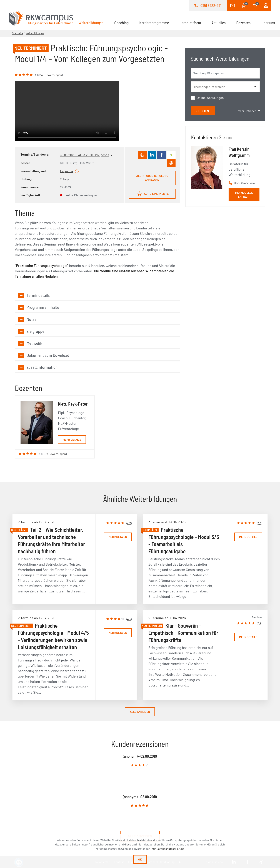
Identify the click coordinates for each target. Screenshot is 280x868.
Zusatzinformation (38, 367)
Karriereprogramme (154, 23)
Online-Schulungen (210, 98)
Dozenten (243, 23)
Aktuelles (219, 23)
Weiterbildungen (94, 22)
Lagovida (66, 171)
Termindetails (34, 295)
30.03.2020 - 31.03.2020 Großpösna (85, 155)
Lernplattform (190, 23)
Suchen (203, 111)
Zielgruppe (31, 331)
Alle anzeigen (140, 712)
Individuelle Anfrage (244, 195)
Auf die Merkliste (153, 194)
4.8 (260, 623)
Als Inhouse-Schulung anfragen (152, 178)
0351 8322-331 (211, 5)
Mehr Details (72, 439)
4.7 (129, 523)
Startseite (17, 33)
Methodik (30, 343)
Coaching (121, 23)
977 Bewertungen (55, 454)
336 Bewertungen (51, 75)
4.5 (129, 619)
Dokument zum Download (44, 355)
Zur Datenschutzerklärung (168, 849)
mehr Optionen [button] (249, 111)
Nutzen (28, 319)
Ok (140, 859)
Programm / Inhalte (39, 307)
